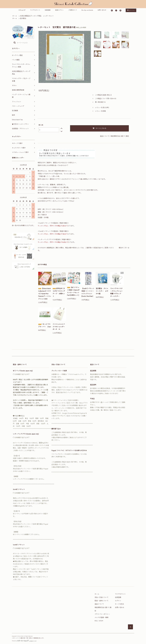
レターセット (49, 16)
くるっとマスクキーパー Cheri (45, 325)
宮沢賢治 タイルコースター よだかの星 (102, 291)
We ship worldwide (87, 10)
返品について (105, 136)
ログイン (118, 601)
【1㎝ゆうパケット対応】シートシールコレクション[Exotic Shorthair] (88, 292)
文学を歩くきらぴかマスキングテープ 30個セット (59, 292)
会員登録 (48, 10)
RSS (96, 621)
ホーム (15, 16)
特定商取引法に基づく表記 (120, 136)
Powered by (24, 641)
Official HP (22, 10)
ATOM (101, 621)
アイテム (131, 10)
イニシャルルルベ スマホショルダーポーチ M (59, 327)
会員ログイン (59, 10)
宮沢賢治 (23, 18)
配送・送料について (102, 601)
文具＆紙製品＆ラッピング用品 (31, 16)
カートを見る (120, 604)
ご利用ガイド (72, 10)
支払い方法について (102, 597)
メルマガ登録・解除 (102, 617)
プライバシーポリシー (102, 614)
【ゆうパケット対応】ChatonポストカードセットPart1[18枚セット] (73, 291)
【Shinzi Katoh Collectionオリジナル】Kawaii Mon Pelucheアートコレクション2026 (45, 294)
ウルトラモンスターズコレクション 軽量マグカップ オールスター (117, 292)
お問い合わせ (102, 10)
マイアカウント (35, 10)
